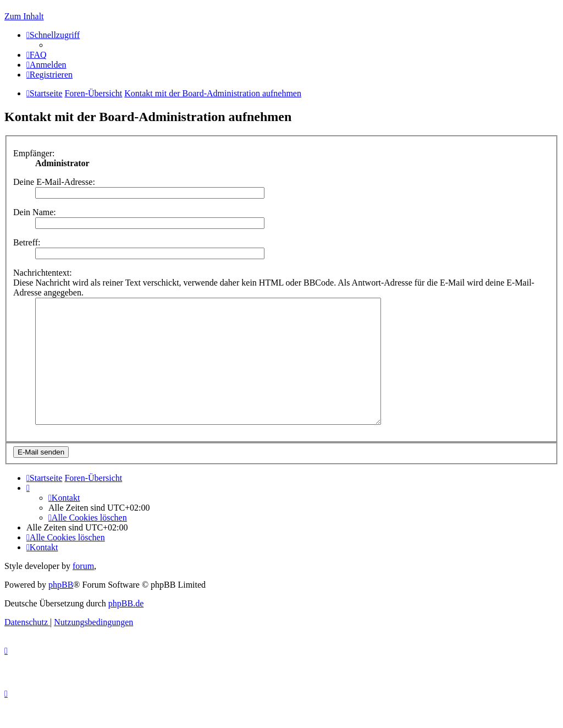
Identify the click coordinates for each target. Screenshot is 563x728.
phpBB (61, 609)
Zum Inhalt (24, 16)
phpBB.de (126, 628)
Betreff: (27, 242)
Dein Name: (35, 212)
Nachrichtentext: (43, 273)
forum (83, 591)
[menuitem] (37, 55)
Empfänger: (34, 153)
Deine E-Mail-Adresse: (54, 182)
